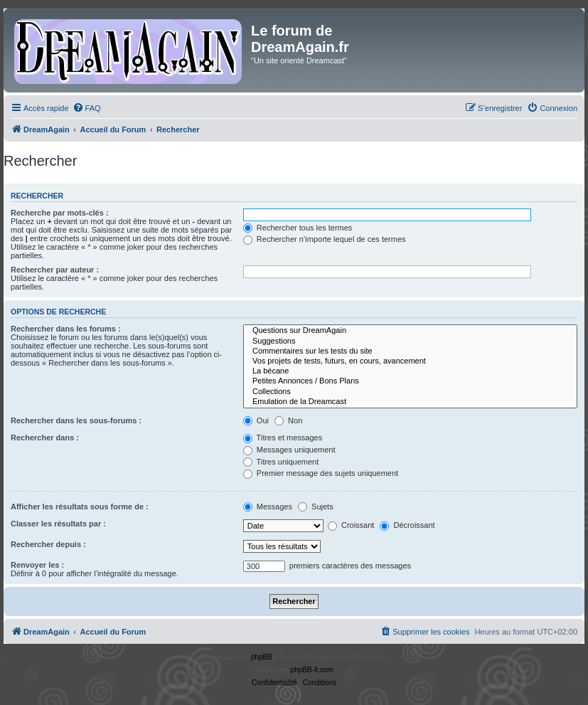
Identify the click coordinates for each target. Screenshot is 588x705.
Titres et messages (283, 438)
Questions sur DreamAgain (410, 331)
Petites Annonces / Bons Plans (410, 381)
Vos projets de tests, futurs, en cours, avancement (410, 361)
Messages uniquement (289, 450)
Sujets (316, 507)
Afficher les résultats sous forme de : (80, 507)
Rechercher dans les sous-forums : (76, 420)
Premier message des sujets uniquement (321, 473)
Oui (256, 420)
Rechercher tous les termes (298, 228)
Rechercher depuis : (48, 544)
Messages (268, 507)
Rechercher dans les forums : (66, 329)
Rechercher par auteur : (55, 270)
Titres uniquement (281, 462)
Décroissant (407, 525)
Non (288, 420)
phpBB (262, 657)
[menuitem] (87, 108)
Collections (410, 392)
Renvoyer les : (37, 565)
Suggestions (410, 341)
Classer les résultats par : (58, 524)
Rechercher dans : (45, 438)
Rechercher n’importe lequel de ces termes (325, 239)
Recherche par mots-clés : (60, 213)
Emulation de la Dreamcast (410, 402)
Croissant (351, 525)
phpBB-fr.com (312, 670)
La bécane (410, 371)
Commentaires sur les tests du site (410, 351)
